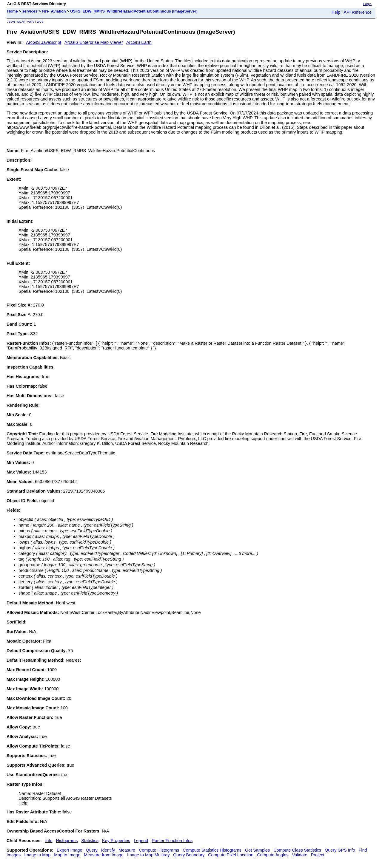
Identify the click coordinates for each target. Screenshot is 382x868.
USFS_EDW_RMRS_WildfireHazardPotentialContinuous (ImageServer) (134, 11)
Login (367, 4)
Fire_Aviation (54, 11)
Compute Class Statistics (297, 850)
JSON (11, 22)
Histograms (67, 841)
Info (49, 841)
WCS (40, 22)
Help (336, 12)
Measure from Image (104, 855)
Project (318, 855)
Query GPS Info (340, 850)
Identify (108, 850)
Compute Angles (273, 855)
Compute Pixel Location (231, 855)
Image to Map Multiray (148, 855)
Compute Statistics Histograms (212, 850)
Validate (300, 855)
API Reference (358, 12)
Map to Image (67, 855)
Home (13, 11)
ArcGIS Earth (139, 42)
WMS (31, 22)
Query (92, 850)
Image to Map (37, 855)
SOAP (21, 22)
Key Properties (116, 841)
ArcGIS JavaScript (44, 42)
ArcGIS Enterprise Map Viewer (94, 42)
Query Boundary (189, 855)
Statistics (90, 841)
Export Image (70, 850)
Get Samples (257, 850)
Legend (141, 841)
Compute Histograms (159, 850)
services (30, 11)
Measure (127, 850)
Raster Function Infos (172, 841)
